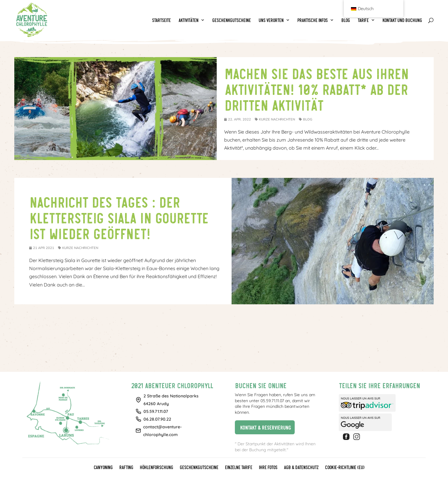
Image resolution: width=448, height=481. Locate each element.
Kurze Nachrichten (277, 119)
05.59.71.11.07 (156, 411)
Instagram (358, 437)
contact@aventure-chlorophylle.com (163, 431)
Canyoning (103, 468)
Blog (308, 119)
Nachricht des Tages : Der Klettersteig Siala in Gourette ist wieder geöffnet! (119, 217)
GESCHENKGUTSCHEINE (199, 468)
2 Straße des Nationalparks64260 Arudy (171, 400)
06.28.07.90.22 (157, 419)
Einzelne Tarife (238, 468)
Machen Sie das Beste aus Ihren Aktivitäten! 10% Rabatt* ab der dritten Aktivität (316, 89)
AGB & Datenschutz (301, 468)
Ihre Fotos (268, 468)
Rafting (126, 468)
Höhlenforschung (156, 468)
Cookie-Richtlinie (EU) (344, 468)
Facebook (347, 437)
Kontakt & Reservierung (263, 427)
